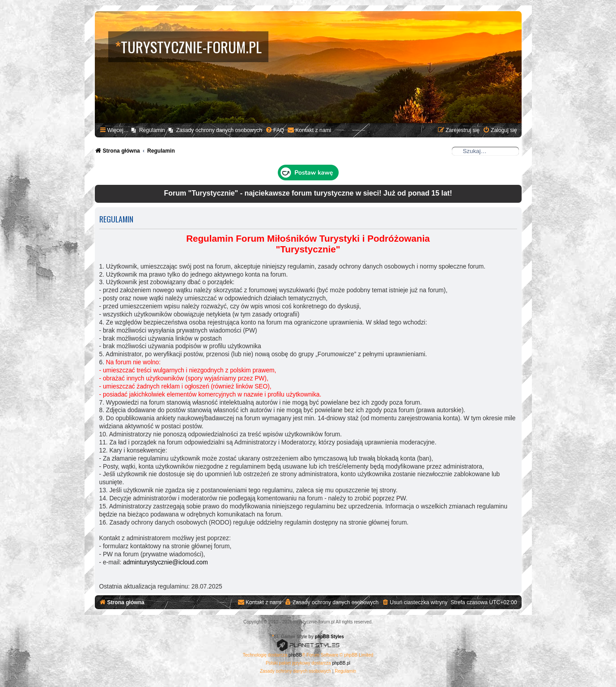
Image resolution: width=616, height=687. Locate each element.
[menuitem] (275, 130)
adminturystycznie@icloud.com (166, 562)
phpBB (295, 655)
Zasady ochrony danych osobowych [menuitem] (219, 130)
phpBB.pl (341, 663)
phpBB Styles (329, 637)
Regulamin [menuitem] (152, 130)
